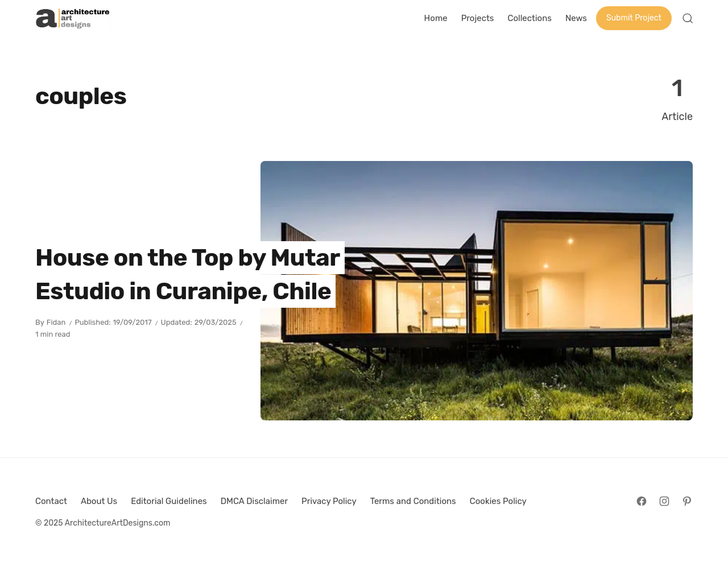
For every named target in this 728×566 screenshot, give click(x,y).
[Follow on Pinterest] (687, 501)
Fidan (56, 322)
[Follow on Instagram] (664, 501)
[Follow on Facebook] (642, 501)
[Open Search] (688, 18)
